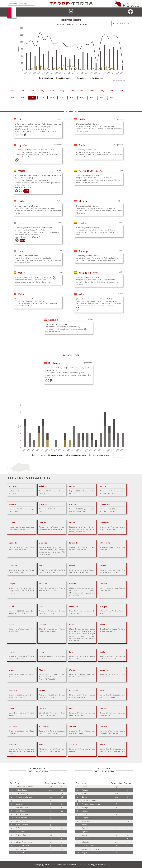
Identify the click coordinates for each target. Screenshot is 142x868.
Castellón (53, 320)
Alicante (83, 201)
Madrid (22, 273)
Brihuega (83, 251)
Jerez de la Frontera (89, 273)
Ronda (82, 145)
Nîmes (21, 251)
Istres (21, 223)
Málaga (21, 171)
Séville (82, 119)
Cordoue (83, 223)
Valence (83, 294)
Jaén (20, 119)
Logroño (22, 145)
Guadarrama (55, 363)
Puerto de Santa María (90, 171)
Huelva (21, 201)
